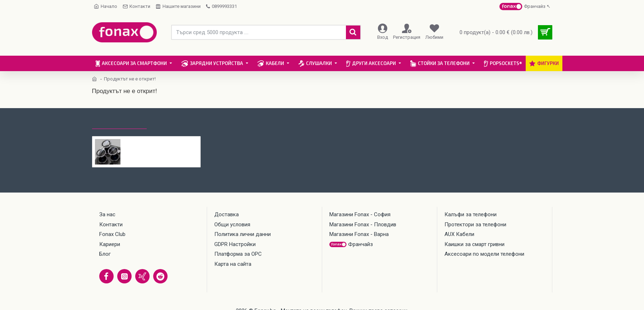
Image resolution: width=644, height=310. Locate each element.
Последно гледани (119, 122)
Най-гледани (172, 122)
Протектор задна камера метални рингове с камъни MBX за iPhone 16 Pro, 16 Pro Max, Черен (161, 142)
